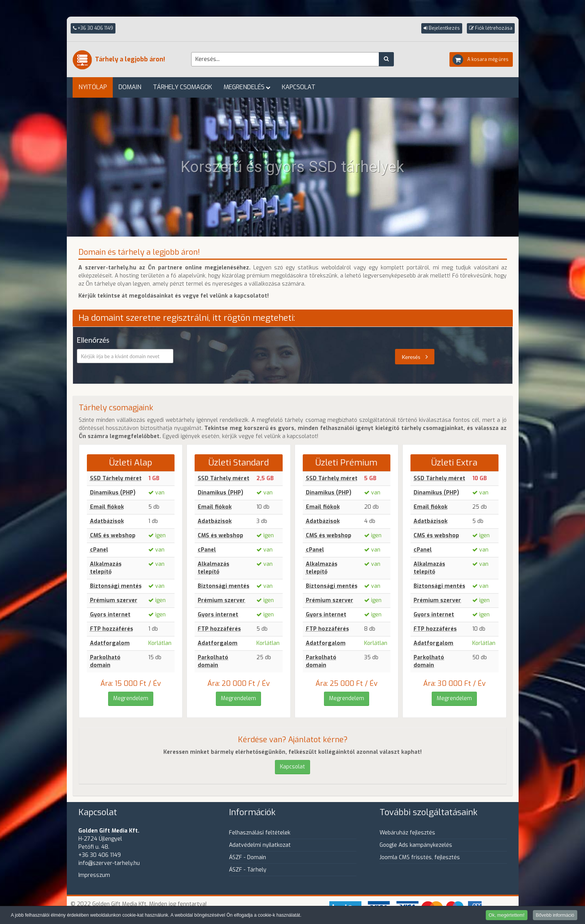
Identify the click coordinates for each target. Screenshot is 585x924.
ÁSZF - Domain (248, 857)
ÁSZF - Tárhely (248, 870)
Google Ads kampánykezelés (416, 845)
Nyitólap (93, 87)
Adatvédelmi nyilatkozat (260, 845)
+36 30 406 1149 (93, 28)
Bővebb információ (555, 916)
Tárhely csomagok (182, 87)
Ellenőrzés (93, 340)
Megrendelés (244, 87)
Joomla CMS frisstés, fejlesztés (420, 857)
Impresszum (94, 875)
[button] (442, 28)
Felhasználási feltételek (260, 833)
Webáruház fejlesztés (407, 833)
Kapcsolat (299, 87)
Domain (130, 87)
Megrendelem (131, 698)
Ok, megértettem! (507, 916)
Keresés (415, 357)
